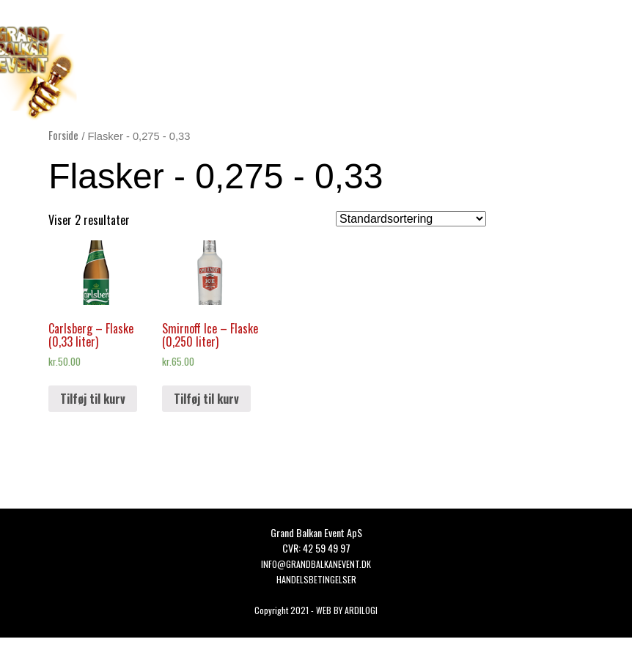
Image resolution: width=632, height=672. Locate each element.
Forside (63, 135)
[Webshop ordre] (411, 219)
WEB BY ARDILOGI (347, 610)
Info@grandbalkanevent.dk (316, 564)
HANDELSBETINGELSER (316, 579)
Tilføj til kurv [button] (93, 399)
